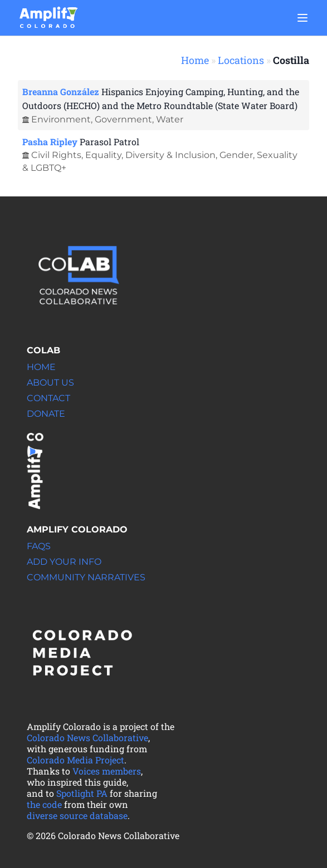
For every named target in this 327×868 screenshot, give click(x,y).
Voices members (107, 771)
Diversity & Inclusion (170, 155)
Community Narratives (86, 577)
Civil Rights (56, 155)
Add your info (64, 562)
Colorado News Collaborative (87, 738)
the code (44, 804)
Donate (46, 414)
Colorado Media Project (75, 760)
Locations (241, 60)
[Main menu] (302, 18)
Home (195, 60)
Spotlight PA (82, 793)
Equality (103, 155)
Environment (61, 119)
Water (170, 119)
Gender (236, 155)
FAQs (39, 546)
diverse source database (77, 815)
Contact (48, 398)
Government (123, 119)
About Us (50, 383)
